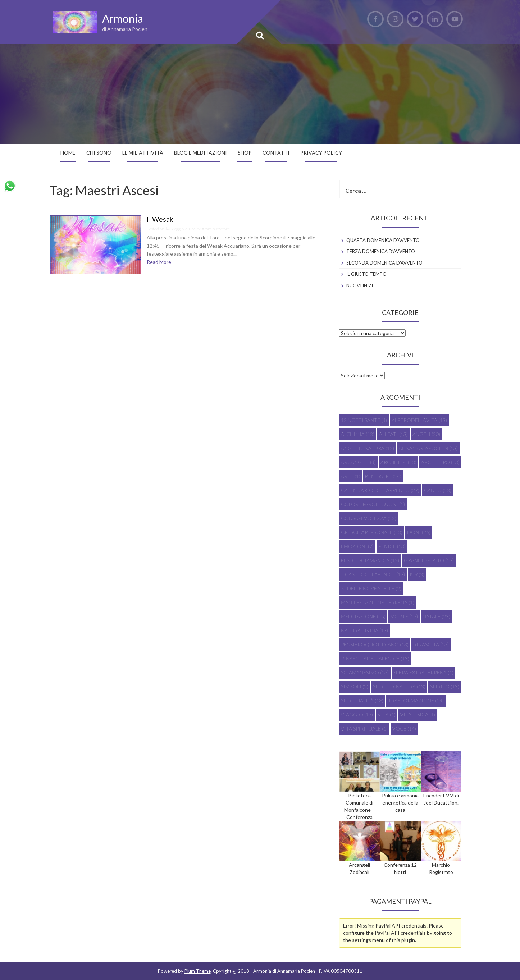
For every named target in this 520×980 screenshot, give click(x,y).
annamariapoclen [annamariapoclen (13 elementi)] (428, 448)
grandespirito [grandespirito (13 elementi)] (429, 560)
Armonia (123, 18)
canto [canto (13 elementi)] (438, 490)
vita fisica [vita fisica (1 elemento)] (418, 715)
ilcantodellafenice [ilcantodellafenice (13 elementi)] (373, 574)
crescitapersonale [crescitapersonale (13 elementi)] (372, 532)
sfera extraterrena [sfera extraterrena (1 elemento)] (423, 672)
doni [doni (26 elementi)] (419, 532)
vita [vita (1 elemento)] (387, 715)
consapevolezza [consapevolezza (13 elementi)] (369, 518)
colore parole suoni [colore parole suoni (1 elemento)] (373, 504)
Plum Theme (198, 971)
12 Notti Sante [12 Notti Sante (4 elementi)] (364, 420)
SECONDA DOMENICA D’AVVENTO (384, 263)
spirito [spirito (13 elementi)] (445, 686)
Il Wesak (160, 219)
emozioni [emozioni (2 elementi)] (357, 546)
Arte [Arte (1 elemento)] (351, 476)
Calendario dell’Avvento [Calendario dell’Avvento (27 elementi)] (380, 490)
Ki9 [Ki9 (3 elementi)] (417, 574)
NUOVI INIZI (360, 285)
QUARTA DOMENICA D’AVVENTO (383, 240)
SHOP (245, 153)
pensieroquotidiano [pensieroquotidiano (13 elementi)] (375, 644)
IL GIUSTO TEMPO (366, 274)
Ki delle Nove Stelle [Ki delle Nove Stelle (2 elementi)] (371, 588)
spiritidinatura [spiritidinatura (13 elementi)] (399, 686)
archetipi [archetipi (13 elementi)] (398, 462)
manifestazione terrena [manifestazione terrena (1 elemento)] (378, 602)
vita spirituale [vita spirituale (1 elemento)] (364, 729)
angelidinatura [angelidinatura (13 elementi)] (368, 448)
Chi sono (99, 153)
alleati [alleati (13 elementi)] (393, 434)
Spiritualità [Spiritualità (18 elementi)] (362, 700)
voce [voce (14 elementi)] (404, 729)
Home (68, 153)
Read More (159, 262)
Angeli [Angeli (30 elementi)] (426, 434)
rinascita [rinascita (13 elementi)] (431, 644)
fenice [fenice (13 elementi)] (392, 546)
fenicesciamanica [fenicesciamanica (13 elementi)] (370, 560)
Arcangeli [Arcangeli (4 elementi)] (358, 462)
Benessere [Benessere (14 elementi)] (383, 476)
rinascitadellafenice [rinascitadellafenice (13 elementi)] (375, 658)
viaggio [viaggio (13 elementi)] (357, 715)
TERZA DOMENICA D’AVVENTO (381, 251)
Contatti (276, 153)
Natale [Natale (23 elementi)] (436, 616)
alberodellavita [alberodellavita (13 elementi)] (419, 420)
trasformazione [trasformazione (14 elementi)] (416, 700)
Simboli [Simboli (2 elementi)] (355, 686)
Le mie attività (143, 153)
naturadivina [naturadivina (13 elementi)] (364, 630)
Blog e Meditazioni (200, 153)
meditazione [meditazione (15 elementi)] (363, 616)
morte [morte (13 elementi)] (404, 616)
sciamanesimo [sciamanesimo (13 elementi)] (365, 672)
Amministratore (216, 229)
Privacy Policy (321, 153)
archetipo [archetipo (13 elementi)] (440, 462)
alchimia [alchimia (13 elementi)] (358, 434)
